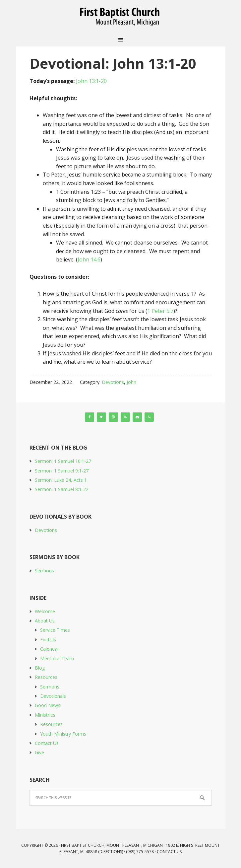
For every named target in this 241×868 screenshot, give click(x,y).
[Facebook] (90, 417)
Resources (46, 677)
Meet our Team (57, 658)
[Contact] (137, 417)
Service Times (55, 630)
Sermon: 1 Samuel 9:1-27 (62, 471)
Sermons (44, 571)
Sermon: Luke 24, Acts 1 (61, 480)
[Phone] (149, 417)
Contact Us (47, 743)
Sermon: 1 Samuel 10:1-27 (63, 461)
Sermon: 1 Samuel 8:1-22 (62, 489)
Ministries (45, 715)
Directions (111, 852)
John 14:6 (89, 259)
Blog (40, 668)
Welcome (45, 611)
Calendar (50, 649)
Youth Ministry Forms (63, 734)
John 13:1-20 (91, 81)
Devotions (113, 382)
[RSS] (125, 417)
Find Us (48, 640)
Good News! (48, 705)
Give (39, 752)
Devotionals (53, 696)
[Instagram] (113, 417)
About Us (45, 621)
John (131, 382)
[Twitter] (101, 417)
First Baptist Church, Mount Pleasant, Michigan (121, 17)
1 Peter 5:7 (160, 311)
